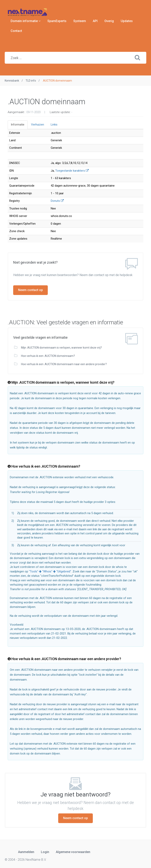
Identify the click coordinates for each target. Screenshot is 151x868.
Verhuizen (38, 125)
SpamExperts (57, 21)
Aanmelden (26, 852)
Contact (16, 31)
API (95, 21)
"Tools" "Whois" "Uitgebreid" (50, 571)
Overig (109, 21)
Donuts (57, 201)
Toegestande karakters (72, 171)
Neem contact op (30, 290)
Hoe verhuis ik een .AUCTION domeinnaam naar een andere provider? (64, 364)
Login (45, 852)
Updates (127, 21)
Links (54, 125)
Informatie (18, 125)
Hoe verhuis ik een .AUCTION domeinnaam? (48, 356)
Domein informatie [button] (26, 21)
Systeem (80, 21)
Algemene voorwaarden (73, 852)
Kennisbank (12, 81)
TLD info (31, 81)
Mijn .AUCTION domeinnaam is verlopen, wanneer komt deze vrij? (61, 348)
